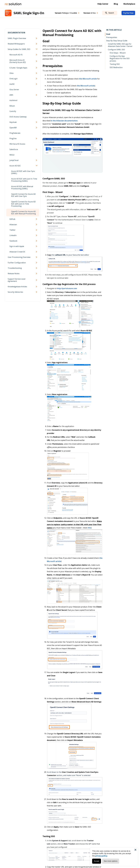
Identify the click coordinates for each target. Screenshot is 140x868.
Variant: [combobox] (66, 13)
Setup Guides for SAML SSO (19, 49)
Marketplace (129, 4)
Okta (11, 73)
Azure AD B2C (15, 166)
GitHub (12, 219)
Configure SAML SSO (116, 50)
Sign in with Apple (17, 246)
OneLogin (13, 79)
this (89, 528)
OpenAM (13, 128)
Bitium (12, 106)
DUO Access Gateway (18, 117)
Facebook (13, 241)
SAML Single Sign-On (29, 13)
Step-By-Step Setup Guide (117, 41)
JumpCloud (14, 160)
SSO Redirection (116, 67)
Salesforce (14, 149)
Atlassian (13, 225)
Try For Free (128, 13)
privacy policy (101, 856)
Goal (108, 34)
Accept (97, 861)
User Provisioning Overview (19, 257)
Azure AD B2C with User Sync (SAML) (23, 172)
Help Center (103, 4)
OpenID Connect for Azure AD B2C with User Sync (23, 195)
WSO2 (12, 155)
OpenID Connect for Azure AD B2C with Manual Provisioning (23, 213)
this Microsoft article (88, 79)
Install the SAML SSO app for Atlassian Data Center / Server (120, 45)
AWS (11, 95)
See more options (111, 861)
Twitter (12, 230)
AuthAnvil (13, 100)
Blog (116, 4)
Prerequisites (112, 37)
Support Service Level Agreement (17, 280)
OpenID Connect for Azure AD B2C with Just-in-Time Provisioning (23, 204)
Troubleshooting (15, 268)
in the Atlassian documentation (64, 121)
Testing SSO (115, 64)
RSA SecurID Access (17, 144)
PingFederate (15, 133)
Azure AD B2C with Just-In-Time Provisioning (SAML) (24, 180)
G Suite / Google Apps (18, 68)
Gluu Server (14, 90)
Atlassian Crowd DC (17, 252)
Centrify (13, 111)
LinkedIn (13, 235)
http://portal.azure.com (67, 288)
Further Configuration (17, 263)
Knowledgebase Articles (17, 287)
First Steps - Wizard (118, 53)
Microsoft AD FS (16, 55)
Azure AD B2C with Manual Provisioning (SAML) (22, 187)
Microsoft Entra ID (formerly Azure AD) (18, 61)
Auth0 (12, 84)
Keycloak (13, 122)
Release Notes (14, 274)
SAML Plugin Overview (17, 38)
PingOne (13, 138)
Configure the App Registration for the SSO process (120, 58)
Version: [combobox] (90, 13)
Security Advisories (15, 292)
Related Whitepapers (16, 44)
